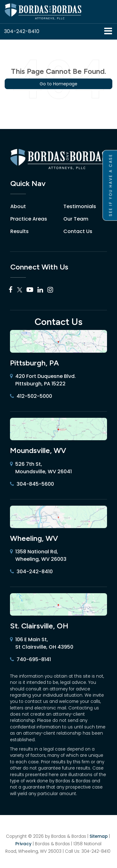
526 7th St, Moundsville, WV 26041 (41, 468)
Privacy (23, 844)
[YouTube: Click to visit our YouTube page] (30, 290)
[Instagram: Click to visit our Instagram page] (50, 290)
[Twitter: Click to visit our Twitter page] (20, 290)
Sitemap (99, 836)
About (18, 206)
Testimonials (80, 206)
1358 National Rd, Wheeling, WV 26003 (38, 556)
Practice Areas (29, 219)
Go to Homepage (58, 84)
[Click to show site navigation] (108, 32)
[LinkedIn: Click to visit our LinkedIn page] (40, 290)
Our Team (76, 219)
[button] (22, 31)
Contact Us (78, 231)
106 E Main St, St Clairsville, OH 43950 (42, 643)
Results (19, 231)
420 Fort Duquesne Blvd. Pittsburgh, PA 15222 (43, 380)
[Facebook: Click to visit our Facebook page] (11, 290)
